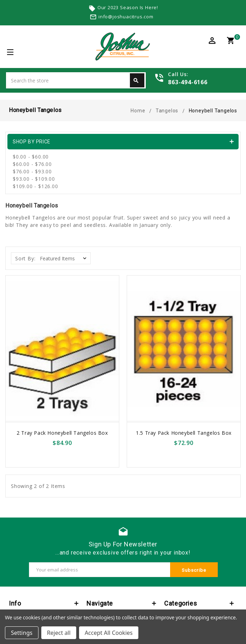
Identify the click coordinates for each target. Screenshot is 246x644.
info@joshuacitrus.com (126, 17)
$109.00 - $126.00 (35, 186)
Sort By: (25, 258)
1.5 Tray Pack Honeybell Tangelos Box (184, 433)
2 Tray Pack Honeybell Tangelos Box (62, 433)
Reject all (59, 633)
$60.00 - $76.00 (32, 164)
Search (136, 81)
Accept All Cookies (109, 633)
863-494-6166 (188, 82)
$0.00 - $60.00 (31, 157)
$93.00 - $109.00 (34, 179)
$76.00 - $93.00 (32, 171)
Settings (22, 633)
